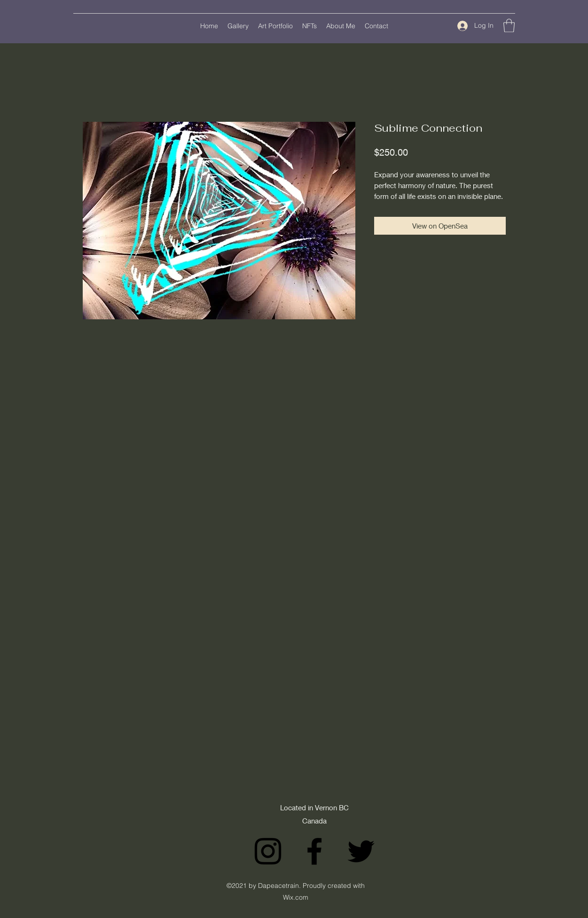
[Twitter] (361, 851)
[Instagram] (268, 851)
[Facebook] (314, 851)
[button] (509, 26)
